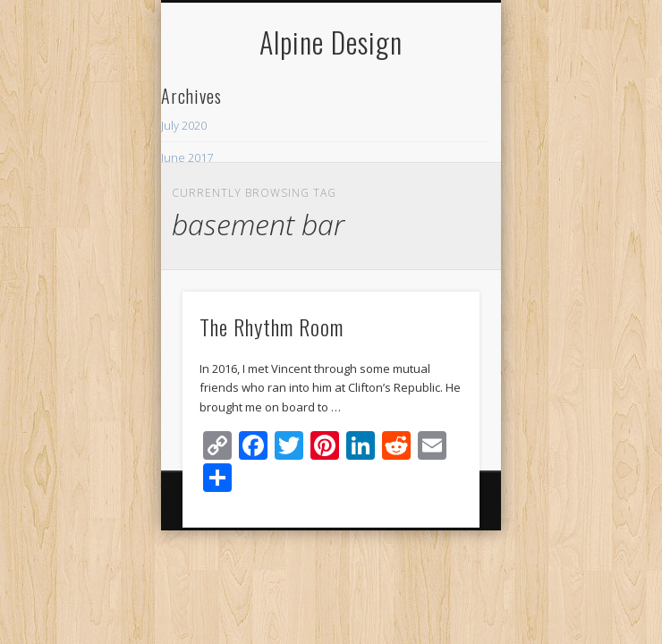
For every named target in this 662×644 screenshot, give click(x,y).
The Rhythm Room (272, 326)
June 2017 (187, 157)
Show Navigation (436, 160)
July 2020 (184, 125)
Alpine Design (331, 42)
